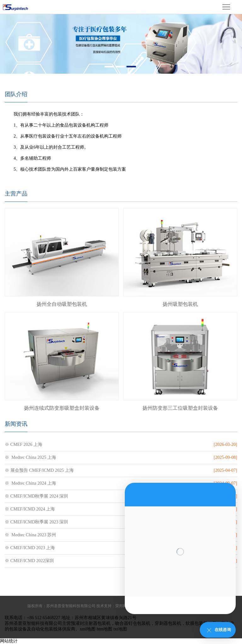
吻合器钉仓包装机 (133, 623)
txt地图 (120, 629)
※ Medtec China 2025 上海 (30, 457)
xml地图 (88, 629)
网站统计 (9, 641)
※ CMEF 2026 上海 (23, 445)
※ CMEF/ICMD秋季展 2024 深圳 (36, 496)
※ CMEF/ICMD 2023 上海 (30, 548)
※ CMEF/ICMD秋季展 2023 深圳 (36, 522)
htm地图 (105, 629)
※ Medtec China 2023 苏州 (30, 535)
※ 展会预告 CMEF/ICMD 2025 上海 (39, 470)
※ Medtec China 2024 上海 (30, 483)
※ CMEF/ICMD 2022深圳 (29, 561)
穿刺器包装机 (168, 623)
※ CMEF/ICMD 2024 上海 (30, 509)
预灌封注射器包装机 (91, 623)
